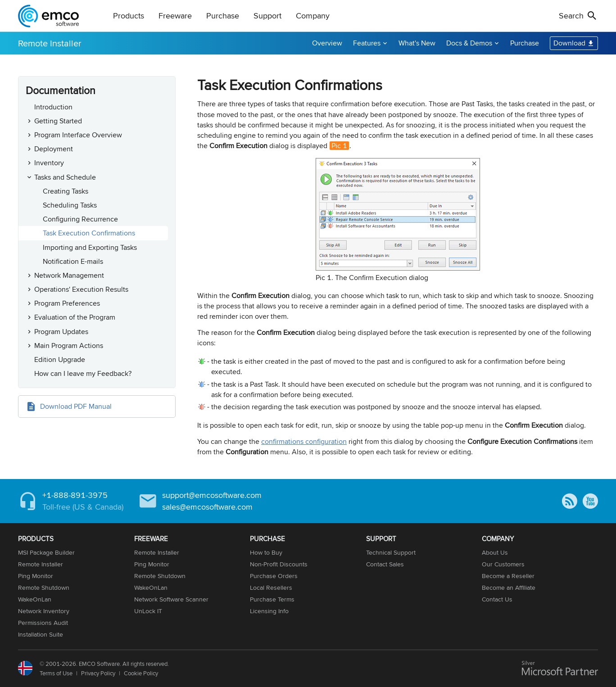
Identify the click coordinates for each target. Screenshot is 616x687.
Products (129, 16)
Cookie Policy (141, 673)
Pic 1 (339, 146)
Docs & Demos (469, 43)
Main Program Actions (69, 346)
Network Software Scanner (171, 599)
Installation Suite (41, 634)
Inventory (49, 163)
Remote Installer (50, 43)
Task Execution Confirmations (89, 233)
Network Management (69, 275)
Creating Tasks (66, 191)
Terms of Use (56, 673)
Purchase (223, 16)
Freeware (175, 16)
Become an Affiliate (509, 588)
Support (267, 16)
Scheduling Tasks (70, 205)
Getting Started (58, 121)
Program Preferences (67, 303)
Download (569, 43)
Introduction (53, 107)
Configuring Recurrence (80, 219)
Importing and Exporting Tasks (90, 247)
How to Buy (266, 552)
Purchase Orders (274, 576)
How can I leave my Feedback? (83, 373)
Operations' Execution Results (81, 289)
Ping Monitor (36, 576)
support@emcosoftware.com (212, 495)
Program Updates (61, 332)
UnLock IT (148, 611)
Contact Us (497, 599)
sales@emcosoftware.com (207, 507)
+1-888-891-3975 (75, 495)
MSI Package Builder (46, 552)
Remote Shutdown (44, 588)
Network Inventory (44, 611)
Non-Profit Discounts (279, 564)
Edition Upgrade (60, 359)
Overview (327, 43)
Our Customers (503, 564)
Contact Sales (385, 564)
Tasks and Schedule (65, 177)
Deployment (54, 149)
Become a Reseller (508, 576)
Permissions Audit (43, 623)
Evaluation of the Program (75, 317)
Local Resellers (271, 588)
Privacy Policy (98, 673)
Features (367, 43)
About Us (495, 552)
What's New (417, 43)
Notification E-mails (73, 261)
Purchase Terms (272, 599)
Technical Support (391, 552)
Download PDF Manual (76, 406)
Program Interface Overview (78, 135)
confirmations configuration (304, 441)
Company (313, 16)
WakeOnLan (35, 599)
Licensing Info (269, 611)
